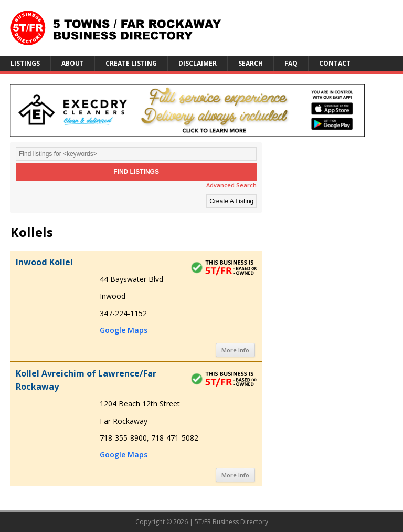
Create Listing (131, 63)
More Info (235, 350)
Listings (25, 63)
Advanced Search (231, 185)
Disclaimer (198, 63)
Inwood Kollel (44, 262)
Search (251, 63)
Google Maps (124, 330)
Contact (335, 63)
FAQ (291, 63)
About (73, 63)
